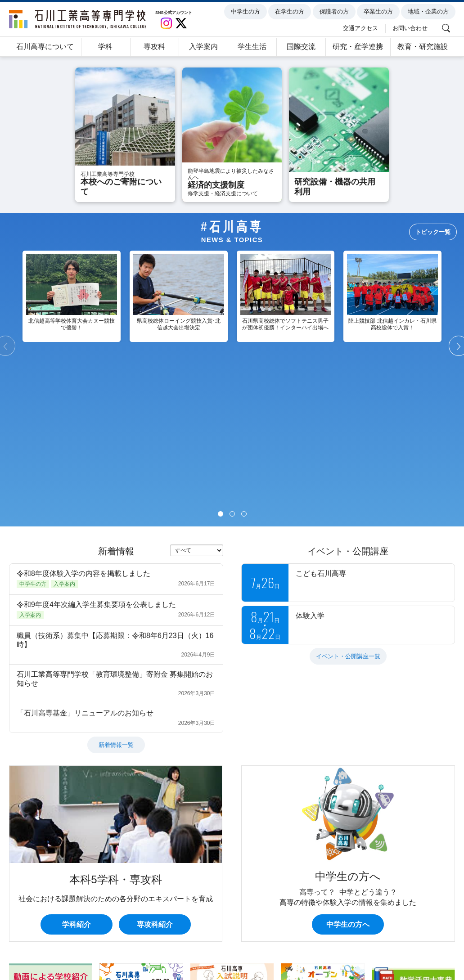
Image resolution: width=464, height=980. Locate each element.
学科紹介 (77, 762)
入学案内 (203, 47)
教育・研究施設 (423, 47)
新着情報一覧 (116, 582)
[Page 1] (221, 351)
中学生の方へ (348, 762)
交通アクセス (362, 28)
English (438, 943)
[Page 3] (244, 351)
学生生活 (252, 47)
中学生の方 (247, 12)
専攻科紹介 (155, 762)
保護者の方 (335, 12)
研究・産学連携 (358, 47)
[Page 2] (232, 351)
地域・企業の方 (430, 12)
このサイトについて (128, 943)
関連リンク (396, 943)
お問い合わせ (411, 28)
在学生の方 (291, 12)
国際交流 (301, 47)
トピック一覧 (433, 232)
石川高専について (45, 47)
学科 (105, 47)
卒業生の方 (380, 12)
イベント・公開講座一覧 (348, 493)
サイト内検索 (347, 943)
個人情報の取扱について (52, 943)
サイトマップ (294, 943)
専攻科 (154, 47)
